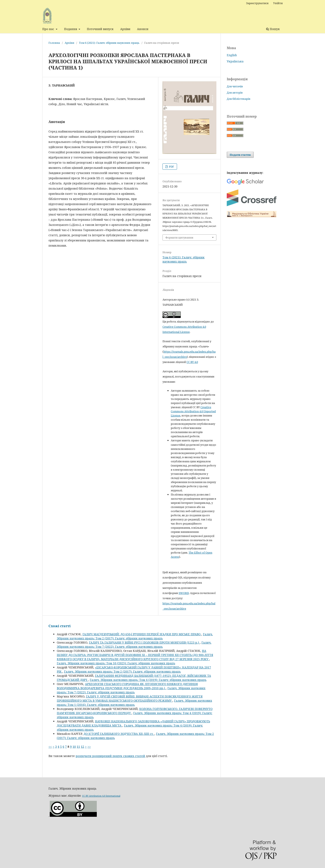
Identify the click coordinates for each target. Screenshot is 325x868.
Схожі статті (60, 626)
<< (50, 747)
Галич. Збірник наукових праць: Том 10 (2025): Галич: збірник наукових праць (116, 663)
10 (74, 747)
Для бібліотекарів (239, 99)
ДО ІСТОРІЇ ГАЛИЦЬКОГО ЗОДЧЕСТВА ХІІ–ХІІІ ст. (119, 734)
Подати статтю (240, 155)
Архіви (125, 29)
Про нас (49, 29)
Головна (54, 43)
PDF (171, 167)
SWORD (184, 593)
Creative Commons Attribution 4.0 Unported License (193, 411)
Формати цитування (179, 237)
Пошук (273, 29)
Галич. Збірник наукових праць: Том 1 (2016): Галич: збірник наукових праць (134, 703)
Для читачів (235, 86)
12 (82, 747)
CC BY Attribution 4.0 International (101, 796)
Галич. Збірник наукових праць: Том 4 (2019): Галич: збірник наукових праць (148, 680)
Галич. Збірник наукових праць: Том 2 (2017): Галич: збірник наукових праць (135, 636)
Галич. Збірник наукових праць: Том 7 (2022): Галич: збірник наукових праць (134, 645)
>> (89, 747)
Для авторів (235, 93)
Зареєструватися (257, 3)
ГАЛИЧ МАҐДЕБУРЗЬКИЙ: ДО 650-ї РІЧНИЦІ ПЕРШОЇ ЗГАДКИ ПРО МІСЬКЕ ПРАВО (142, 634)
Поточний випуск (100, 29)
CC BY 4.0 (192, 362)
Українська (235, 61)
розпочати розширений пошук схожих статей (110, 756)
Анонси (143, 29)
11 (78, 747)
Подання (71, 29)
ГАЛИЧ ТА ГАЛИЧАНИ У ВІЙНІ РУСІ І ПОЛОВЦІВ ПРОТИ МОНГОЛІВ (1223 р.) (144, 642)
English (232, 55)
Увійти (278, 3)
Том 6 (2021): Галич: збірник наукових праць (109, 43)
